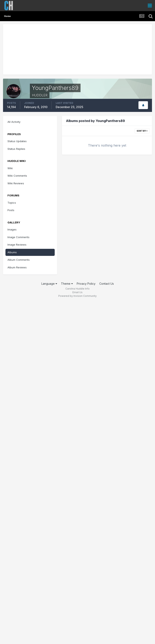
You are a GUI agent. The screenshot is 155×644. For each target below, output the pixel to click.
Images (12, 229)
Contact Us (107, 284)
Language (49, 284)
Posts (11, 210)
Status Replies (16, 149)
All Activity (14, 122)
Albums (12, 252)
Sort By (142, 131)
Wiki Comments (17, 176)
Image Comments (18, 237)
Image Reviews (17, 245)
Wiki (10, 168)
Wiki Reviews (16, 183)
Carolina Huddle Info (77, 289)
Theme (67, 284)
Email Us (77, 292)
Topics (12, 203)
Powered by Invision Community (77, 296)
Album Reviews (17, 267)
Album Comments (19, 260)
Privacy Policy (86, 284)
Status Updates (17, 141)
